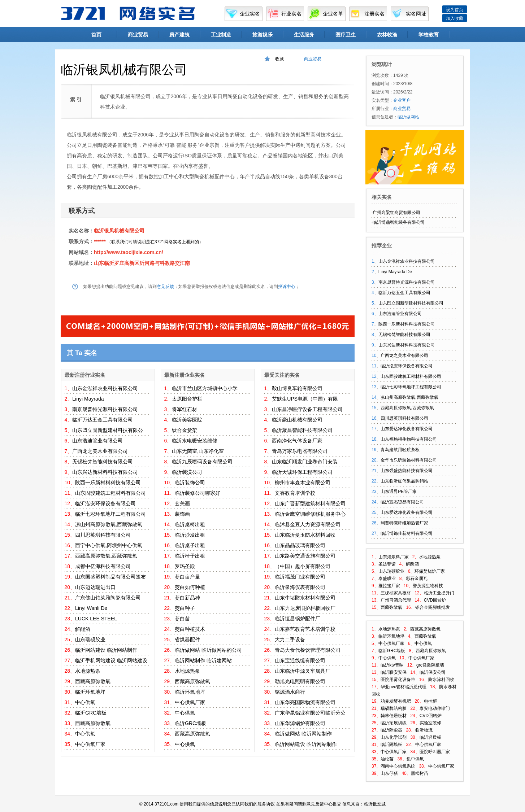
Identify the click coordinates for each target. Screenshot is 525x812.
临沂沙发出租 (190, 535)
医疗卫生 (346, 35)
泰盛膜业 (387, 579)
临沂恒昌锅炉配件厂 (298, 619)
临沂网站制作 (122, 650)
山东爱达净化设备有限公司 (407, 429)
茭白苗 (182, 619)
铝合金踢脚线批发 (433, 607)
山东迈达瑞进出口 (95, 587)
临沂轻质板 (430, 737)
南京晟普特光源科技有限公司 (105, 409)
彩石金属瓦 (417, 579)
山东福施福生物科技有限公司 (409, 439)
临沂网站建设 (90, 650)
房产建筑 (179, 35)
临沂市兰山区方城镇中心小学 (205, 388)
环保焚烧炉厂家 (430, 571)
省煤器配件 (187, 639)
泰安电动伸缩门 (435, 708)
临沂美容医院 (187, 420)
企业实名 (250, 14)
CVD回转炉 (435, 600)
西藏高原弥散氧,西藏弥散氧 (106, 556)
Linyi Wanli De (91, 608)
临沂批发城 (375, 804)
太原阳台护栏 (187, 399)
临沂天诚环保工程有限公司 (302, 472)
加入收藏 (455, 18)
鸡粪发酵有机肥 (396, 701)
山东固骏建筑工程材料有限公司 (110, 493)
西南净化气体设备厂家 (297, 441)
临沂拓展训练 (394, 723)
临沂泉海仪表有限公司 (300, 587)
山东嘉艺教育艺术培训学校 (305, 629)
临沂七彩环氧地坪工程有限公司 (110, 514)
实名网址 (416, 14)
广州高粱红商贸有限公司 (396, 213)
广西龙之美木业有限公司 (100, 451)
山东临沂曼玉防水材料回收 (305, 535)
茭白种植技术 (190, 629)
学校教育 (429, 35)
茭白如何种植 (190, 587)
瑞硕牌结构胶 (394, 708)
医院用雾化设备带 (398, 680)
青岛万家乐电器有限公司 (300, 451)
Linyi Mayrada (88, 399)
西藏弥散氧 (391, 607)
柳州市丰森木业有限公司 (303, 483)
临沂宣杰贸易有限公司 (402, 502)
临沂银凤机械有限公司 (119, 231)
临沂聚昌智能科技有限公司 (302, 430)
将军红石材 (185, 409)
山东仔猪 (389, 773)
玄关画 (182, 503)
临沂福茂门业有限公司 (300, 577)
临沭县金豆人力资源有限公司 (308, 524)
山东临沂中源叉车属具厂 (303, 671)
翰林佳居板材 (394, 716)
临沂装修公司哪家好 (198, 493)
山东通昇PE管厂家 (399, 492)
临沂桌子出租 (190, 545)
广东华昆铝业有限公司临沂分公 (310, 713)
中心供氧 (85, 702)
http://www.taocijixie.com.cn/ (129, 252)
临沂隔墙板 (391, 745)
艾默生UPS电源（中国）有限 (305, 399)
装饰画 (182, 514)
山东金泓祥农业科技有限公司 (105, 388)
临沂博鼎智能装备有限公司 (399, 222)
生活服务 (304, 35)
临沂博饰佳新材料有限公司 (407, 533)
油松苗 (387, 759)
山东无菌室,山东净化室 (198, 451)
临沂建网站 (219, 660)
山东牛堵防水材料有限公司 (305, 598)
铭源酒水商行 (290, 692)
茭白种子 (185, 608)
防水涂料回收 (441, 680)
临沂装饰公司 (190, 483)
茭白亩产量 (187, 577)
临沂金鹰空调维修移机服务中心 (310, 514)
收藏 (279, 59)
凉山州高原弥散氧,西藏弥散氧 (109, 524)
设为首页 (455, 10)
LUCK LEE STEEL (96, 619)
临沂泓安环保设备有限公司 (105, 503)
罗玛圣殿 (185, 566)
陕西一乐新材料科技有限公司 (108, 483)
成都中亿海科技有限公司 (103, 566)
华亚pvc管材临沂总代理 (403, 687)
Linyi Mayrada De (395, 272)
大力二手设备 (290, 639)
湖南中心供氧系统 (398, 766)
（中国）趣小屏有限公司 (303, 566)
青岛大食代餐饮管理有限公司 (308, 650)
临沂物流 (424, 730)
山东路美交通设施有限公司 (305, 556)
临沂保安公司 (433, 672)
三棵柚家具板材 (396, 593)
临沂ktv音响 (392, 665)
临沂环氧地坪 (90, 692)
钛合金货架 (185, 430)
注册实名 (374, 14)
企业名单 (333, 14)
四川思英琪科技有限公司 (103, 535)
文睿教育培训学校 (295, 493)
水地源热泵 (88, 671)
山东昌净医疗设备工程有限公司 (307, 409)
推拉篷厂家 (389, 586)
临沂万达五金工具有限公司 (103, 420)
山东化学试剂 (394, 737)
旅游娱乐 (262, 35)
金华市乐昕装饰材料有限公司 (409, 460)
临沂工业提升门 (439, 593)
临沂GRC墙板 (91, 713)
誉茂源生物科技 (428, 586)
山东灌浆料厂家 (394, 557)
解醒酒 (83, 629)
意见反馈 (165, 287)
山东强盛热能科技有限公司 (407, 471)
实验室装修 (430, 723)
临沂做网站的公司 (222, 650)
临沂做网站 (187, 650)
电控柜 (430, 701)
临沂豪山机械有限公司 (297, 420)
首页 (96, 35)
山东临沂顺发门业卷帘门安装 (305, 462)
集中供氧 (415, 759)
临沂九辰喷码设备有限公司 (202, 462)
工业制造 (221, 35)
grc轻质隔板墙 (430, 665)
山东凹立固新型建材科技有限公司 (411, 303)
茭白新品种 (187, 598)
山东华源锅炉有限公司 (300, 723)
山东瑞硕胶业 (90, 639)
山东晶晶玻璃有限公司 (300, 545)
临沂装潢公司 (187, 472)
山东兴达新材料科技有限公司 (105, 472)
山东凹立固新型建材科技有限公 (108, 430)
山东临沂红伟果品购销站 (404, 481)
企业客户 (402, 100)
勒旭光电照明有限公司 (300, 681)
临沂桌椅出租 (190, 524)
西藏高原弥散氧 (93, 681)
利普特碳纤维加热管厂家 (404, 523)
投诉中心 (287, 287)
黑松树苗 (420, 773)
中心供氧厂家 (90, 744)
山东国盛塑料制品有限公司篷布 (110, 577)
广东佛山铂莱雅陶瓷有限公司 (108, 598)
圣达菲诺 (387, 564)
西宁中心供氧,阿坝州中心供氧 (109, 545)
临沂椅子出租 (190, 556)
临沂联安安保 (394, 672)
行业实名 (291, 14)
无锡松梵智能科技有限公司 (103, 462)
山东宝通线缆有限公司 (300, 660)
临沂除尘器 (391, 730)
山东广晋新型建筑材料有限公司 (310, 503)
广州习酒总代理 (396, 600)
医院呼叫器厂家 (435, 752)
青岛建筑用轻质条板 (400, 450)
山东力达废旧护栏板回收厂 (305, 608)
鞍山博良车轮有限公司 (297, 388)
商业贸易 (138, 35)
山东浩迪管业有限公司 (97, 441)
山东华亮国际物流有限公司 (305, 702)
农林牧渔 (387, 35)
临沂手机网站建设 (95, 660)
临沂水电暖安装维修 (195, 441)
